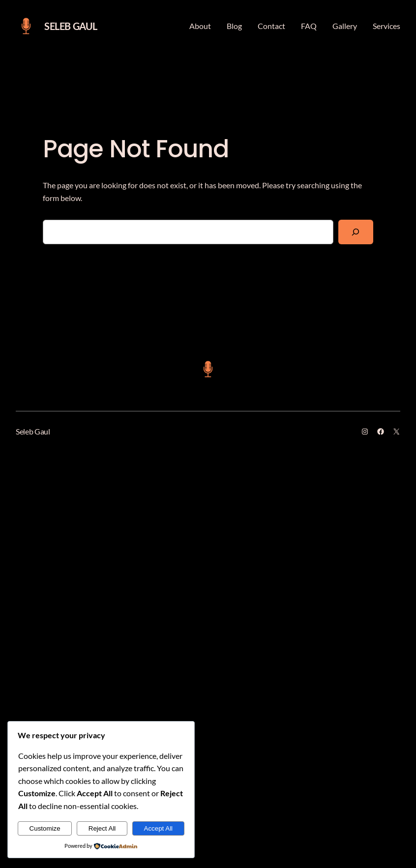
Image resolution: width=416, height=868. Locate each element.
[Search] (356, 232)
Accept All (159, 828)
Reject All (102, 828)
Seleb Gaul (71, 26)
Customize (45, 828)
